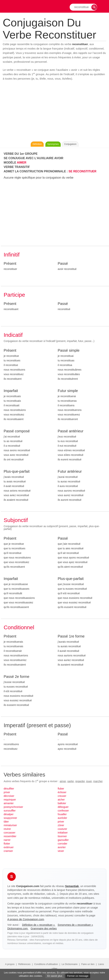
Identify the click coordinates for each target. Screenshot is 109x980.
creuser (62, 796)
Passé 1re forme (71, 636)
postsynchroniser (13, 807)
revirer (7, 829)
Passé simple (69, 350)
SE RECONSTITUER (82, 171)
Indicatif (13, 335)
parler (71, 781)
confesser (63, 811)
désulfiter (9, 789)
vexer (61, 851)
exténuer (9, 847)
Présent (10, 263)
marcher (98, 781)
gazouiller (63, 840)
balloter (62, 803)
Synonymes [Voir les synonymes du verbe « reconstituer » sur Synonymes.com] (53, 144)
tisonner (62, 836)
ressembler (10, 836)
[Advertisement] (54, 112)
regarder (80, 781)
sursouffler (10, 811)
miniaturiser (10, 825)
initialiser (63, 833)
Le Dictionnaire (70, 964)
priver (7, 792)
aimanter (9, 803)
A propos (10, 964)
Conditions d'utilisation (46, 964)
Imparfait (11, 391)
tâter (6, 822)
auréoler (62, 818)
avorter (62, 847)
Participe (14, 295)
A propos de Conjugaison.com (26, 919)
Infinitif (12, 255)
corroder (62, 844)
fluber (61, 789)
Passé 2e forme (16, 677)
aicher (61, 800)
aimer (63, 781)
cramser (8, 851)
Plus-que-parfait (17, 471)
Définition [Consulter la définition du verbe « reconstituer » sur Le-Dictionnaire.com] (37, 144)
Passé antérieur (71, 431)
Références (24, 964)
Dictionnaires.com (18, 928)
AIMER (22, 163)
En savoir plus (55, 976)
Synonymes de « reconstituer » (75, 925)
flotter (7, 844)
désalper (9, 814)
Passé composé (17, 431)
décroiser (9, 796)
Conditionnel (19, 627)
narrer (7, 840)
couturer (62, 829)
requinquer (10, 800)
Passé (63, 263)
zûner (61, 825)
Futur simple (68, 391)
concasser (10, 833)
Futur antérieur (70, 471)
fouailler (62, 814)
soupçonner (10, 818)
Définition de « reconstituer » (39, 925)
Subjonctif (16, 520)
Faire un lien (88, 964)
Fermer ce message (78, 976)
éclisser (62, 792)
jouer (89, 781)
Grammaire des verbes (44, 928)
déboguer (63, 807)
